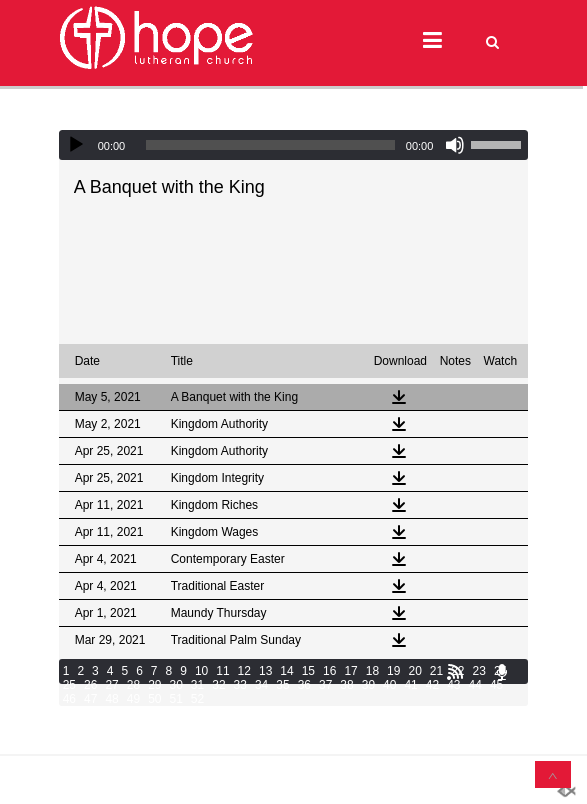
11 (222, 671)
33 (240, 685)
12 (244, 671)
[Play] (76, 145)
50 (154, 699)
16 (329, 671)
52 (197, 699)
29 (154, 685)
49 (133, 699)
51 (175, 699)
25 (69, 685)
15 (308, 671)
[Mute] (455, 145)
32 (218, 685)
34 (261, 685)
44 (475, 685)
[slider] (270, 145)
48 (111, 699)
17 (350, 671)
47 (90, 699)
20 (414, 671)
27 (111, 685)
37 (325, 685)
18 (372, 671)
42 (432, 685)
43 (453, 685)
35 (282, 685)
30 (175, 685)
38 (346, 685)
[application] (294, 145)
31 (197, 685)
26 (90, 685)
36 (304, 685)
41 (410, 685)
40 (389, 685)
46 (69, 699)
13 (265, 671)
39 (368, 685)
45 (496, 685)
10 (201, 671)
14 (286, 671)
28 (133, 685)
